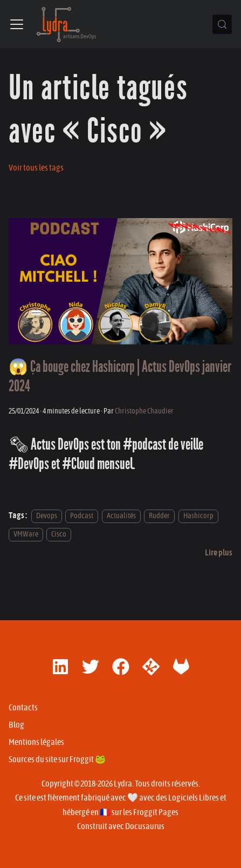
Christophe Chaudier (144, 411)
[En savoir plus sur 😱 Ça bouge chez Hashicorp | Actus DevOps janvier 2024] (219, 553)
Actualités (121, 516)
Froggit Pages (156, 812)
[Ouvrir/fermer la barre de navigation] (17, 24)
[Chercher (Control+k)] (222, 24)
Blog (16, 725)
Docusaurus (145, 826)
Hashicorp (198, 516)
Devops (47, 516)
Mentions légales (36, 742)
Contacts (23, 708)
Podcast (82, 516)
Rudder (159, 516)
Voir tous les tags (36, 168)
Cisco (59, 534)
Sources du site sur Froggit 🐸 (57, 760)
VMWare (26, 534)
